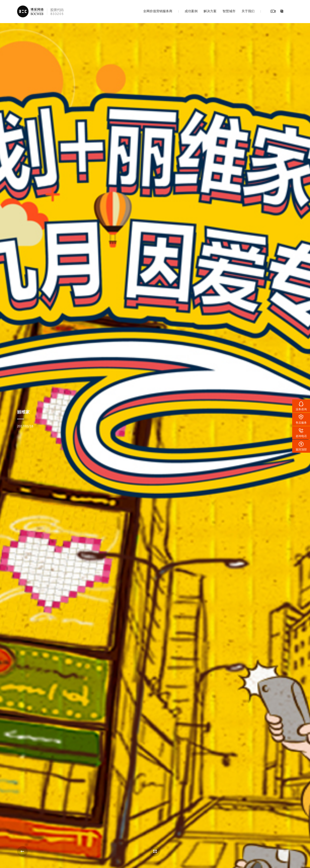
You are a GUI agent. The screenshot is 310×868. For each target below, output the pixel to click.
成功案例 (191, 11)
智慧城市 (229, 11)
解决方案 (210, 11)
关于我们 (248, 11)
